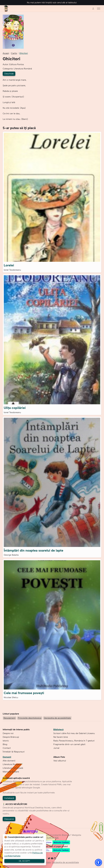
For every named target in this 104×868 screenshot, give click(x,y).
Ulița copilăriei (15, 408)
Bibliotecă (58, 729)
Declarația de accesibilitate (57, 718)
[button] (98, 862)
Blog (5, 744)
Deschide (9, 74)
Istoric (6, 741)
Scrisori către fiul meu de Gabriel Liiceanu (74, 733)
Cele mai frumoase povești (24, 693)
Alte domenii (9, 761)
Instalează (9, 798)
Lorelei (9, 265)
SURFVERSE (53, 838)
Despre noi (8, 733)
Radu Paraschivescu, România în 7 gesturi (74, 741)
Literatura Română (12, 764)
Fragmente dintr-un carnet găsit (69, 744)
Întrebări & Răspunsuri (14, 752)
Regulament (9, 718)
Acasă (6, 53)
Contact (7, 748)
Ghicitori (24, 53)
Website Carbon (61, 842)
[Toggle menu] (99, 9)
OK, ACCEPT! (24, 861)
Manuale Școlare (11, 772)
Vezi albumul (60, 761)
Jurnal (56, 748)
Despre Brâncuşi (11, 737)
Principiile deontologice (30, 718)
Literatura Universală (13, 768)
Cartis (14, 53)
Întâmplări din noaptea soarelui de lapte (34, 550)
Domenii (7, 757)
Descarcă (9, 819)
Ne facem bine (61, 737)
